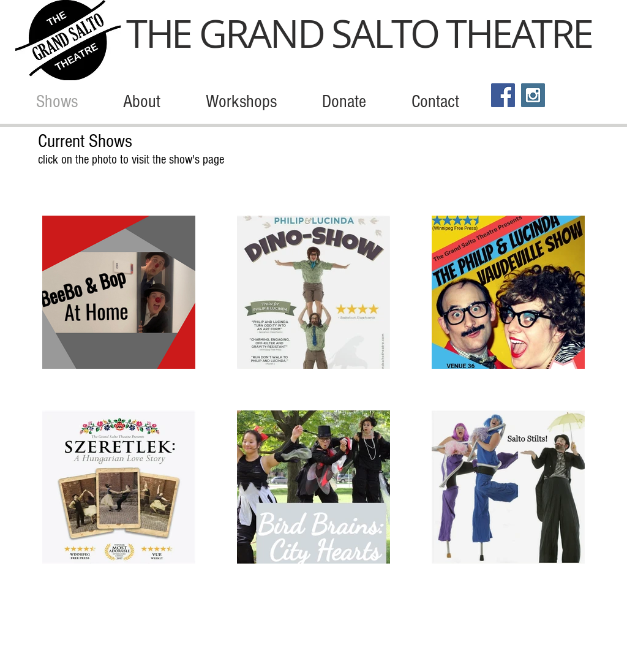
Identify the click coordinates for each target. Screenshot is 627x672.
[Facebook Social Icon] (503, 95)
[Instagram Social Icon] (533, 95)
